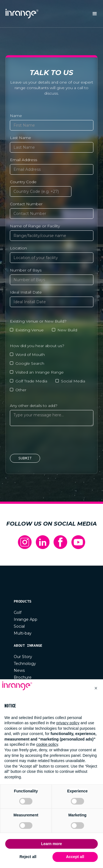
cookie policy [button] (47, 744)
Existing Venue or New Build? (38, 321)
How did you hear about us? (37, 346)
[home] (21, 14)
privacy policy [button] (68, 723)
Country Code (23, 182)
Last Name (20, 138)
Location (18, 248)
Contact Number (26, 204)
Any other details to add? (34, 406)
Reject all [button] (28, 857)
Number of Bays (26, 270)
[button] (95, 14)
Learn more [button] (51, 844)
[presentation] (52, 441)
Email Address (23, 160)
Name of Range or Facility (35, 226)
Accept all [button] (75, 857)
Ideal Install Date (26, 292)
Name (16, 116)
